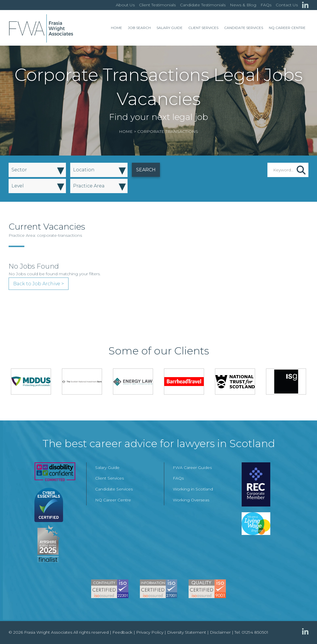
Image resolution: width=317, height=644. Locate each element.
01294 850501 (255, 632)
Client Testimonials (157, 5)
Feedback (122, 632)
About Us (125, 5)
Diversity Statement (187, 632)
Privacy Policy (150, 632)
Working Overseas (191, 500)
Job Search (139, 28)
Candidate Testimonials (203, 5)
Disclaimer (220, 632)
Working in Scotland (193, 489)
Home (117, 28)
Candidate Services (244, 28)
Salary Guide (170, 28)
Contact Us (287, 5)
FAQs (266, 5)
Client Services (203, 28)
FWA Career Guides (192, 468)
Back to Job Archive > (39, 284)
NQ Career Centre (287, 28)
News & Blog (243, 5)
